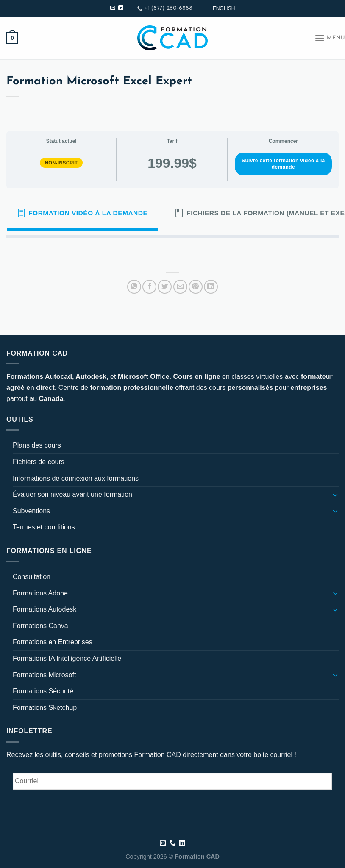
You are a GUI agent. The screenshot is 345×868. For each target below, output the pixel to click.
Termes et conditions (44, 527)
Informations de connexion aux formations (76, 478)
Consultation (32, 577)
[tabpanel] (172, 251)
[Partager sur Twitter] (165, 287)
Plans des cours (37, 445)
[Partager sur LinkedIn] (211, 287)
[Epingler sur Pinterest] (196, 287)
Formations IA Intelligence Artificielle (67, 658)
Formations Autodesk (45, 609)
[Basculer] (335, 495)
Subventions (31, 511)
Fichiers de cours (39, 462)
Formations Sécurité (43, 691)
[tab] (82, 213)
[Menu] (330, 38)
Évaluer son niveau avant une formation (72, 494)
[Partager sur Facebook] (149, 287)
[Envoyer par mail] (180, 287)
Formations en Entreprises (53, 642)
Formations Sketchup (45, 708)
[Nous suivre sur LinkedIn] (121, 8)
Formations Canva (40, 626)
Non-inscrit (61, 163)
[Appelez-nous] (173, 843)
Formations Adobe (40, 593)
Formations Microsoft (44, 675)
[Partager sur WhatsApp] (134, 287)
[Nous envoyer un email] (113, 8)
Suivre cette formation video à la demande (283, 164)
